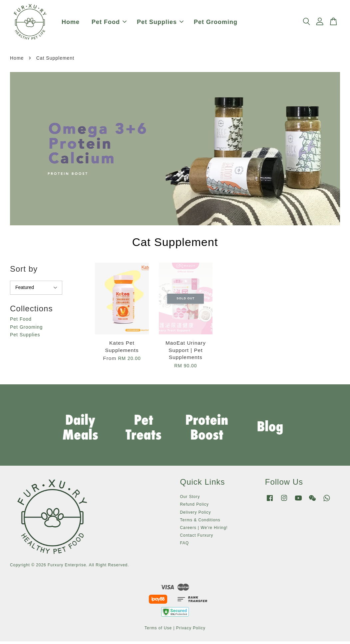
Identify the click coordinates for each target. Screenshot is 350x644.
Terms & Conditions (200, 522)
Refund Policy (194, 507)
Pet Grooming (216, 23)
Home (71, 23)
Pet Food (109, 23)
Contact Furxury (197, 538)
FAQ (185, 546)
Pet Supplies (160, 23)
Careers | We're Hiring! (204, 530)
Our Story (190, 499)
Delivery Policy (196, 515)
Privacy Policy (191, 631)
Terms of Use (158, 631)
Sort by (24, 271)
